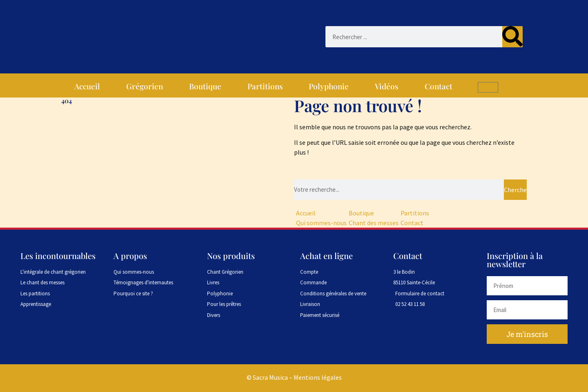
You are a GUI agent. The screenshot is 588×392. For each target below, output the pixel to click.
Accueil (87, 86)
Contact (439, 86)
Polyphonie (329, 86)
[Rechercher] (512, 37)
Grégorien (145, 86)
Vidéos (387, 86)
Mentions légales (318, 377)
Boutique (205, 86)
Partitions (265, 86)
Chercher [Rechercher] (515, 190)
